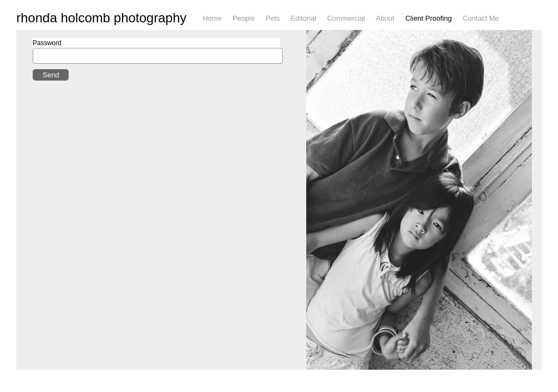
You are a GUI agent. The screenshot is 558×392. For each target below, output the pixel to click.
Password (47, 61)
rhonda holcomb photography (101, 24)
